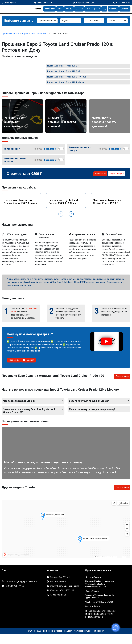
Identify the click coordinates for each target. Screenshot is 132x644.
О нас (54, 9)
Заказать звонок (93, 616)
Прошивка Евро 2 (10, 33)
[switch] (61, 159)
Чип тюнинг (42, 9)
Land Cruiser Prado (40, 33)
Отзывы (63, 9)
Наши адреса (10, 3)
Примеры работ (89, 9)
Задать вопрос (116, 184)
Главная (75, 9)
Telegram (28, 370)
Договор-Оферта (93, 587)
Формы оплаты (92, 601)
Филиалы (112, 9)
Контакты (124, 9)
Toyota (25, 33)
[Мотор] (117, 21)
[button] (71, 224)
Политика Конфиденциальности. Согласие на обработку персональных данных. (100, 594)
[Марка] (71, 21)
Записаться (100, 184)
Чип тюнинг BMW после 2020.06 (99, 612)
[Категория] (47, 21)
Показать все (122, 386)
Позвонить (14, 370)
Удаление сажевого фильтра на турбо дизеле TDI (100, 606)
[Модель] (94, 21)
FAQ (102, 9)
